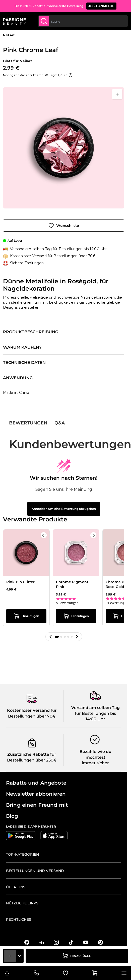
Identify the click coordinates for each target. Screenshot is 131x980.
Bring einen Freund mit (37, 805)
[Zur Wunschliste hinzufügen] (64, 226)
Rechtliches (19, 919)
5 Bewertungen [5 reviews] (67, 603)
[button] (51, 637)
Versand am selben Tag (95, 708)
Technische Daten (24, 363)
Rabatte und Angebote (36, 783)
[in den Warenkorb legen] (77, 956)
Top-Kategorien (22, 854)
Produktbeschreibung (31, 332)
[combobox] (83, 21)
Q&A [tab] (60, 423)
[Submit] (44, 21)
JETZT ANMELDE (101, 6)
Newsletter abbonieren (36, 794)
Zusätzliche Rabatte (28, 754)
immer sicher (95, 763)
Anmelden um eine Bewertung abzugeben (64, 509)
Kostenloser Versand (28, 710)
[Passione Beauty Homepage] (14, 21)
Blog (12, 816)
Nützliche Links (22, 903)
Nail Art (9, 35)
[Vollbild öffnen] (117, 94)
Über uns (16, 887)
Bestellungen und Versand (35, 871)
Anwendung (18, 378)
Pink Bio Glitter (20, 582)
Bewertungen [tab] (28, 423)
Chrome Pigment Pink (72, 584)
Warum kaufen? (22, 347)
